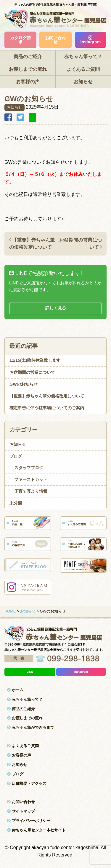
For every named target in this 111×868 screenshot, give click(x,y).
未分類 (16, 503)
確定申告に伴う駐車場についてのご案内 (47, 408)
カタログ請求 (20, 40)
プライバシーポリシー (29, 821)
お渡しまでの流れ (28, 69)
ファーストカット (31, 479)
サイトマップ (21, 811)
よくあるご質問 (83, 69)
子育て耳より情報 (31, 491)
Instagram (90, 40)
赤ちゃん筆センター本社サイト (36, 830)
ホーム (15, 690)
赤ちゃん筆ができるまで (30, 727)
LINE (30, 672)
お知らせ (83, 82)
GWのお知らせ (24, 384)
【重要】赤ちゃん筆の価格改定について (47, 396)
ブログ (16, 456)
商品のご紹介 (28, 56)
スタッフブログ (29, 468)
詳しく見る (56, 308)
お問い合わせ (55, 40)
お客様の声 (28, 82)
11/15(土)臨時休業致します (35, 360)
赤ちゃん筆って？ (83, 56)
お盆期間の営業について (32, 372)
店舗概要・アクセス (27, 783)
